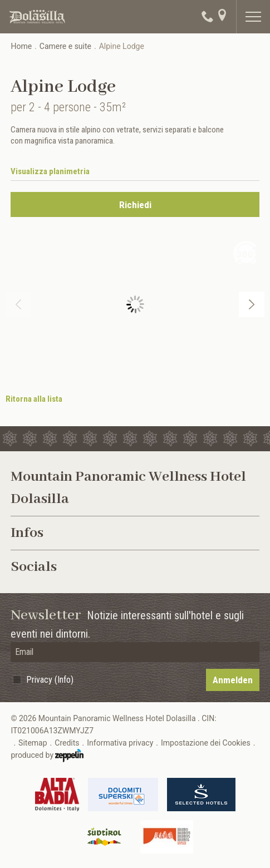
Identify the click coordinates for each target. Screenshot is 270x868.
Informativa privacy (120, 743)
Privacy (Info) (50, 680)
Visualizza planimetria (50, 171)
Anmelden (233, 680)
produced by (47, 756)
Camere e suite (65, 46)
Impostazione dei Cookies (206, 743)
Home (21, 46)
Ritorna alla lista (34, 399)
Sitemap (33, 743)
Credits (67, 743)
